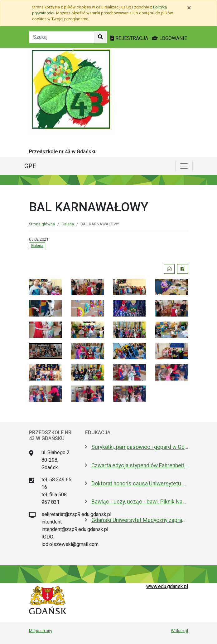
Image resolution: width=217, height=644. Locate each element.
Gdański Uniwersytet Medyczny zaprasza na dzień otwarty (140, 520)
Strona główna (42, 224)
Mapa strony (41, 631)
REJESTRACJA (130, 38)
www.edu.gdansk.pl (167, 586)
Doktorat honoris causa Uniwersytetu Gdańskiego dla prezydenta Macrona (140, 484)
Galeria (68, 224)
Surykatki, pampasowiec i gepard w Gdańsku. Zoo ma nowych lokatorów (140, 447)
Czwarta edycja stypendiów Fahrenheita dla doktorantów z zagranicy (140, 465)
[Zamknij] (189, 8)
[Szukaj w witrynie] (100, 37)
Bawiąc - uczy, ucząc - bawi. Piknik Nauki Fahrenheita (140, 502)
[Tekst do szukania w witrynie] (62, 37)
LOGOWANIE (169, 38)
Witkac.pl (179, 631)
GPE (30, 166)
